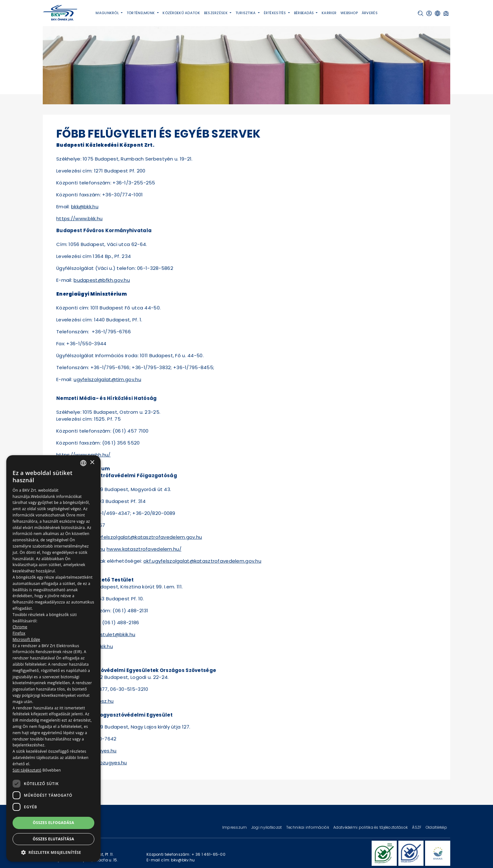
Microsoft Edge (26, 639)
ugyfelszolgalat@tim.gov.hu (107, 379)
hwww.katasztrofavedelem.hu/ (144, 549)
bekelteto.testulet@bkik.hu (103, 634)
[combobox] (83, 463)
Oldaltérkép (436, 827)
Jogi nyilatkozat (267, 827)
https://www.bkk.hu (79, 218)
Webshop (349, 13)
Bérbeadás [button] (305, 13)
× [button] (92, 463)
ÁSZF (417, 827)
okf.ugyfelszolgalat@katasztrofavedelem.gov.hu (143, 537)
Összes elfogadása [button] (53, 823)
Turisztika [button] (246, 13)
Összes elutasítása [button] (53, 839)
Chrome (20, 627)
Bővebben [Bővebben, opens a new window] (52, 770)
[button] (421, 13)
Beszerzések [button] (216, 13)
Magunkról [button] (108, 13)
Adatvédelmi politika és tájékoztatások (371, 827)
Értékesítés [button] (275, 13)
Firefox (19, 633)
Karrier (329, 13)
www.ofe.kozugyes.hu (101, 763)
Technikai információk (308, 827)
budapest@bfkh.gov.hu (102, 280)
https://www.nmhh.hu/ (83, 455)
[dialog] (53, 658)
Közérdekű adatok (181, 13)
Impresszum (235, 827)
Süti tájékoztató (27, 770)
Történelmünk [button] (141, 13)
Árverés (370, 13)
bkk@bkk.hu (85, 207)
